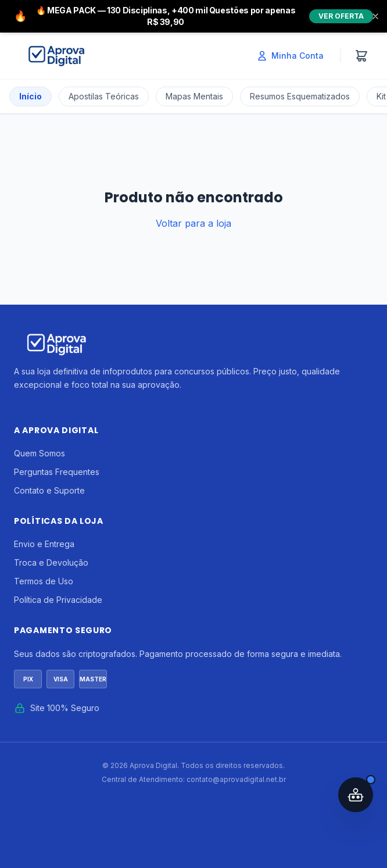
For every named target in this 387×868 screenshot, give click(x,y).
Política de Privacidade (58, 600)
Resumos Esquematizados (300, 96)
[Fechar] (375, 16)
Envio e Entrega (44, 544)
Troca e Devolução (51, 562)
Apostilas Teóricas (104, 96)
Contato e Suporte (49, 490)
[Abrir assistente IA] (356, 795)
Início (31, 96)
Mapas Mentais (194, 96)
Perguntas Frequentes (57, 472)
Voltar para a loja (193, 223)
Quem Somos (40, 453)
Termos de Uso (44, 581)
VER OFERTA (341, 16)
